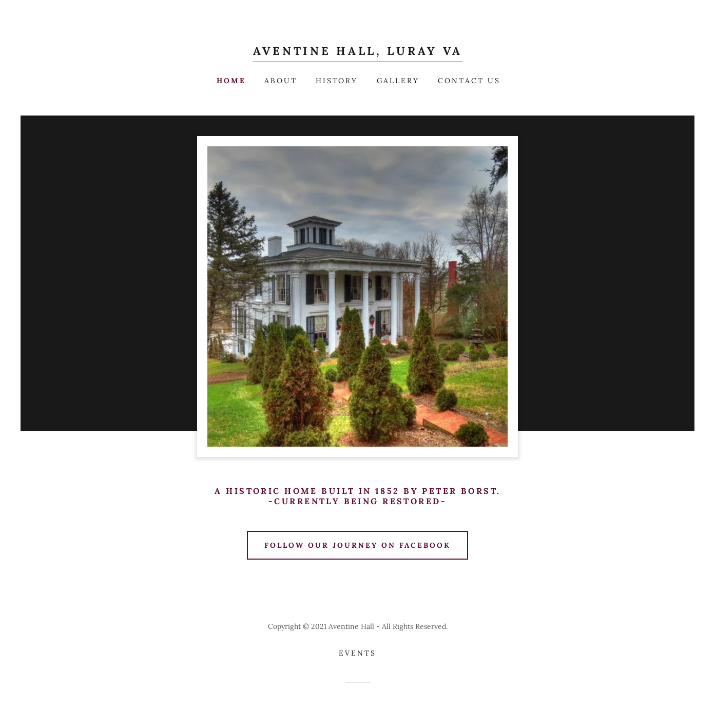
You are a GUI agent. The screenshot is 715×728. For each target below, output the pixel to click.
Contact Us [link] (469, 81)
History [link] (337, 81)
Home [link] (231, 81)
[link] (358, 52)
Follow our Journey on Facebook (357, 545)
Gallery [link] (398, 81)
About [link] (281, 81)
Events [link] (357, 653)
